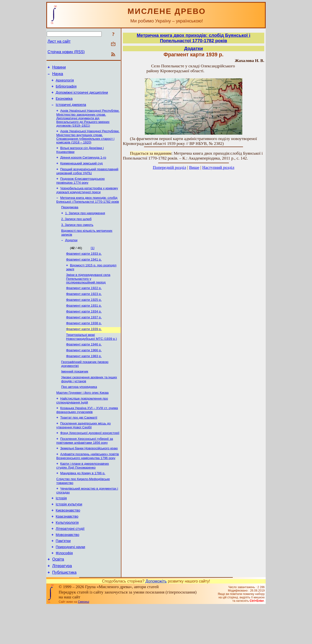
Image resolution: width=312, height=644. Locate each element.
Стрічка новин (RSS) (66, 52)
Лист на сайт (59, 41)
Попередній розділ (170, 167)
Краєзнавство (67, 548)
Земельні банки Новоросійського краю (89, 474)
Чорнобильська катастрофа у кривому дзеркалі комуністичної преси (87, 199)
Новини (59, 68)
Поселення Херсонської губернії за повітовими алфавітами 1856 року (85, 466)
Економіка (64, 103)
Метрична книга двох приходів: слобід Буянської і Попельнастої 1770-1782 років (88, 209)
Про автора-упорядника (79, 409)
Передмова (70, 217)
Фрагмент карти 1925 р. (84, 316)
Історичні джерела (71, 110)
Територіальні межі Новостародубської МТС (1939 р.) (91, 356)
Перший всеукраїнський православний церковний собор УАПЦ (87, 179)
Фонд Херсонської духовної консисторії (90, 458)
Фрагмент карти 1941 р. (84, 273)
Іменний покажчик (75, 393)
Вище (194, 167)
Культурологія (67, 555)
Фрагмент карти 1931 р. (84, 322)
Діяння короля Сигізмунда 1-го (83, 165)
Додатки (71, 253)
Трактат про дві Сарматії (79, 442)
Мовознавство (68, 568)
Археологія (65, 82)
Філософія (64, 589)
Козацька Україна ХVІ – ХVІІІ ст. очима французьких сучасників (87, 434)
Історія (61, 527)
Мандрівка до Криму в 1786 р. (83, 501)
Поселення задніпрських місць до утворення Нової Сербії (83, 450)
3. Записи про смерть (77, 236)
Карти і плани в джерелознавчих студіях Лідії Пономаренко (83, 493)
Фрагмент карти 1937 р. (84, 335)
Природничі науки (71, 582)
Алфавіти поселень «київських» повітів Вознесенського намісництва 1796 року (88, 483)
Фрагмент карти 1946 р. (84, 364)
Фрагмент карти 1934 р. (84, 328)
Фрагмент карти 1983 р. (84, 376)
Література (62, 603)
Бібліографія (66, 89)
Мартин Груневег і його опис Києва (82, 415)
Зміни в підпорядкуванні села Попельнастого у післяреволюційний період (88, 293)
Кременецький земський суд (81, 171)
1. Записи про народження (85, 224)
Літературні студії (70, 562)
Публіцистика (64, 610)
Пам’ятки (63, 575)
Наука (58, 75)
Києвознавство (68, 541)
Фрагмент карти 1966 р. (84, 370)
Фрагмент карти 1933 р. (84, 267)
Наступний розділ (218, 167)
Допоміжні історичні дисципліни (82, 96)
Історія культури (69, 534)
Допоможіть (156, 619)
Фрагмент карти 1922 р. (84, 303)
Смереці (83, 640)
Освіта (58, 596)
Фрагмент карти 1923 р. (84, 309)
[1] (93, 260)
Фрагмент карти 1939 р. (84, 347)
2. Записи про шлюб (76, 230)
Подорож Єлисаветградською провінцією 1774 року (81, 189)
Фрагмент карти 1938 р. (84, 341)
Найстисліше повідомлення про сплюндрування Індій (82, 424)
